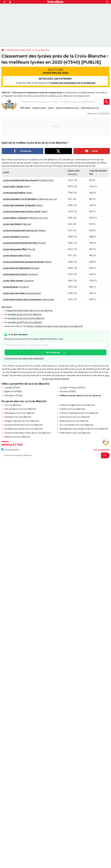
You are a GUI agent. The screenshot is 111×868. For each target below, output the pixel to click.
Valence (27, 224)
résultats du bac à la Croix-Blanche (25, 314)
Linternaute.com (11, 450)
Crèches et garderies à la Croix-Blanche (79, 413)
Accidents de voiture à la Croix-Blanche (23, 429)
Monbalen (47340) (13, 396)
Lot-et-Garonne (41, 50)
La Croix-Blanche (13, 405)
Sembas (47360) (68, 391)
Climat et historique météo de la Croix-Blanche (27, 433)
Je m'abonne (53, 352)
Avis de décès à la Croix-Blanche (20, 409)
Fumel (42, 243)
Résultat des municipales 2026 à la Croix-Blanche (84, 429)
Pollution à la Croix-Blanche (18, 417)
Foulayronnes (39, 108)
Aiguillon (24, 237)
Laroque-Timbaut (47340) (72, 388)
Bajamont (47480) (13, 391)
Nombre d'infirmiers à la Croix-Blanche (24, 425)
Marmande (48, 299)
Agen (51, 108)
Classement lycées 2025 (19, 50)
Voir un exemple (102, 450)
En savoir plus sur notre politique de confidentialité (24, 358)
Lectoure (33, 274)
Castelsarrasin (33, 293)
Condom (24, 287)
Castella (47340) (12, 388)
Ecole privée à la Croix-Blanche (75, 417)
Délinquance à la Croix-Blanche (20, 413)
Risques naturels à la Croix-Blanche (22, 421)
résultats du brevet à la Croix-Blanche (26, 318)
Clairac (42, 230)
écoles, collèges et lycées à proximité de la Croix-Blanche (55, 326)
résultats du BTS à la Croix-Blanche (25, 322)
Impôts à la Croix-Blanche (72, 409)
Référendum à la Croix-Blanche (75, 433)
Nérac (27, 255)
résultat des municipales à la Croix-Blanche (73, 83)
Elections (55, 71)
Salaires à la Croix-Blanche (17, 437)
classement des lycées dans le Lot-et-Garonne (30, 310)
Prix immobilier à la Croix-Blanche (76, 425)
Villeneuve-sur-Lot (90, 108)
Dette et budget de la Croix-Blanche (77, 405)
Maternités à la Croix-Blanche (74, 421)
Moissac (35, 268)
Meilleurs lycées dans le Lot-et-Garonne (80, 396)
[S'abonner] (55, 455)
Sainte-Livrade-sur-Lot (67, 108)
